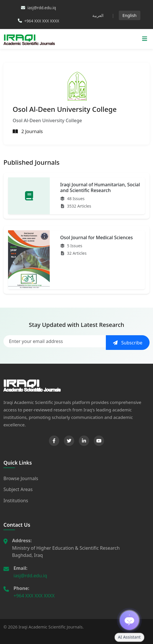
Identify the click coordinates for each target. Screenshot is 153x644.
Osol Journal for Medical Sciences (96, 237)
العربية (98, 15)
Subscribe (128, 343)
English (130, 15)
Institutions (16, 501)
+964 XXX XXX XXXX (34, 596)
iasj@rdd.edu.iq (30, 576)
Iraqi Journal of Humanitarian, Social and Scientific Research (100, 187)
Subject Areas (18, 489)
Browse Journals (21, 478)
